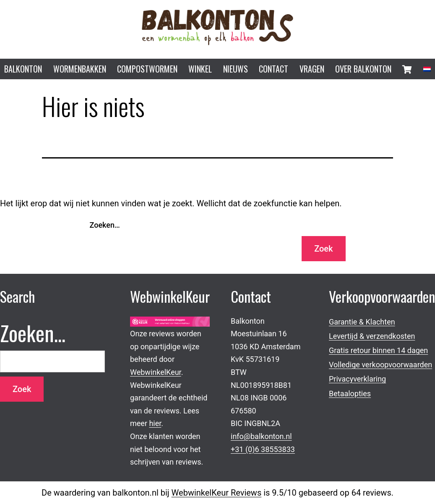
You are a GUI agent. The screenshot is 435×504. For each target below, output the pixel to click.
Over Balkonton (363, 69)
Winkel (200, 69)
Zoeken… (105, 225)
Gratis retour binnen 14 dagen (378, 350)
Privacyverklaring (357, 379)
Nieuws (236, 69)
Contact (274, 69)
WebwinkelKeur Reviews (217, 493)
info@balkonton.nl (261, 436)
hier (155, 423)
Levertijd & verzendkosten (372, 336)
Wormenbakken (80, 69)
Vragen (312, 69)
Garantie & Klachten (362, 322)
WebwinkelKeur (156, 372)
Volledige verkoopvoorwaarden (380, 365)
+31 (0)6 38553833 (263, 449)
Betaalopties (350, 394)
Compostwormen (147, 69)
